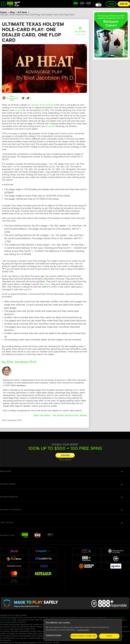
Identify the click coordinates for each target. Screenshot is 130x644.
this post (19, 110)
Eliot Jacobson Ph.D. (14, 98)
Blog (12, 12)
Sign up (124, 4)
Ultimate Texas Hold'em (42, 105)
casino (47, 284)
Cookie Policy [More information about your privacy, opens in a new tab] (83, 630)
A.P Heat (22, 12)
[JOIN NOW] (65, 455)
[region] (83, 630)
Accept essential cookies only (84, 636)
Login (111, 4)
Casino (3, 12)
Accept (109, 636)
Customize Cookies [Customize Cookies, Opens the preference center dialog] (53, 635)
